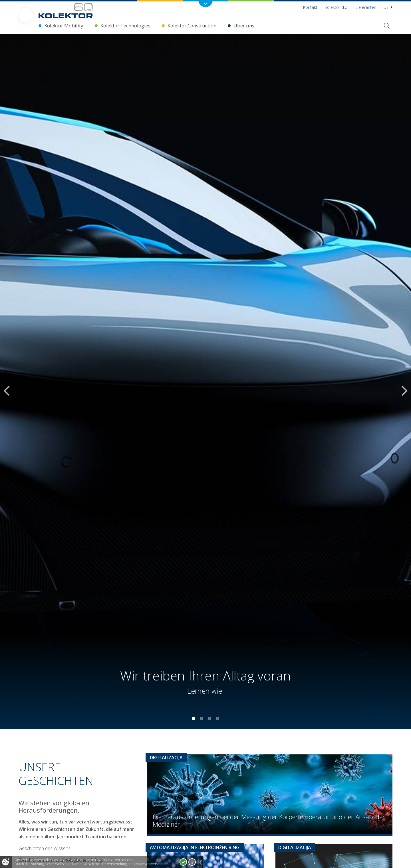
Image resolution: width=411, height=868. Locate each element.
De (388, 7)
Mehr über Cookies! (192, 862)
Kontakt (310, 7)
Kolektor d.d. (337, 7)
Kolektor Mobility (64, 26)
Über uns (244, 26)
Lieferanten (366, 7)
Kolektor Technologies (125, 26)
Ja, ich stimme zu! (183, 862)
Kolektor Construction (192, 26)
